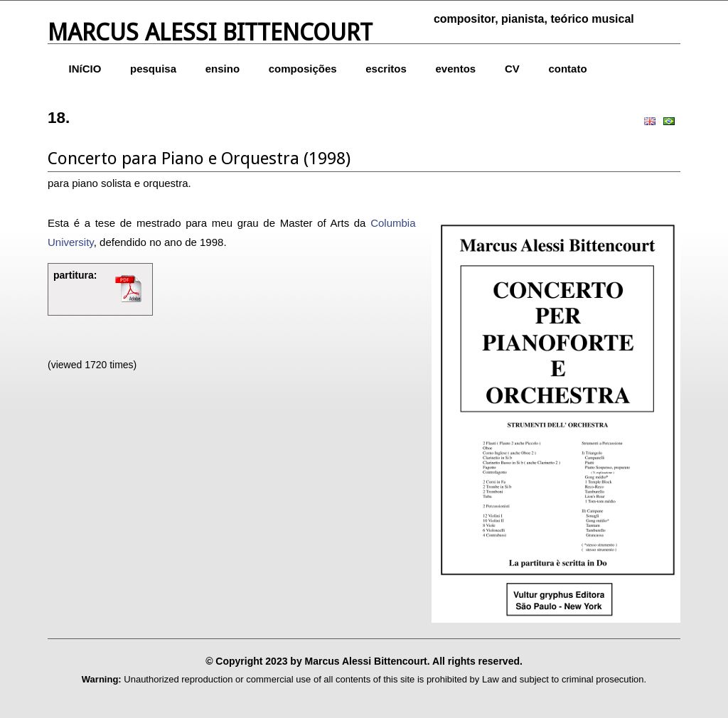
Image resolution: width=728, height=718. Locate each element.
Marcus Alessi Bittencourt (210, 32)
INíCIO (85, 69)
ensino (223, 69)
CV (512, 69)
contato (567, 69)
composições (303, 69)
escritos (386, 69)
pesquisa (153, 69)
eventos (456, 69)
